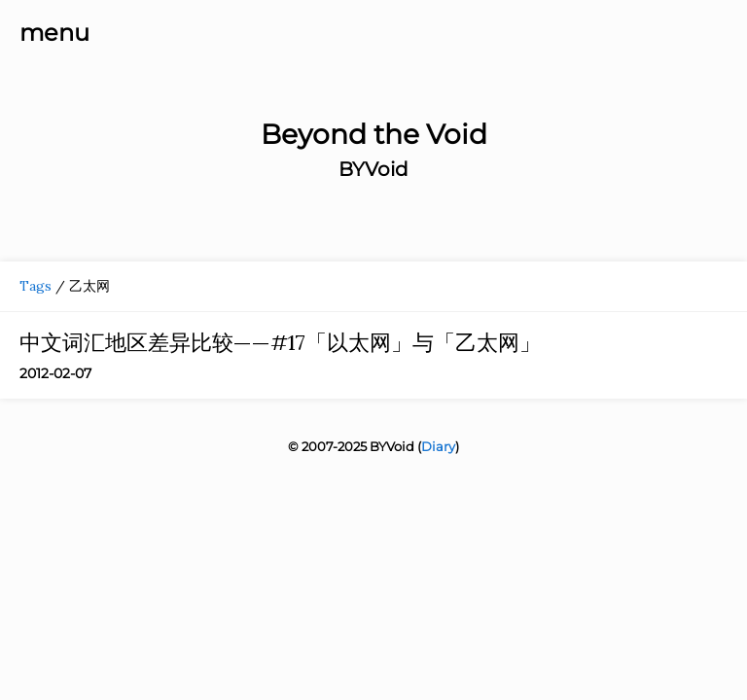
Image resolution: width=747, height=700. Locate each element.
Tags (36, 286)
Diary (438, 446)
